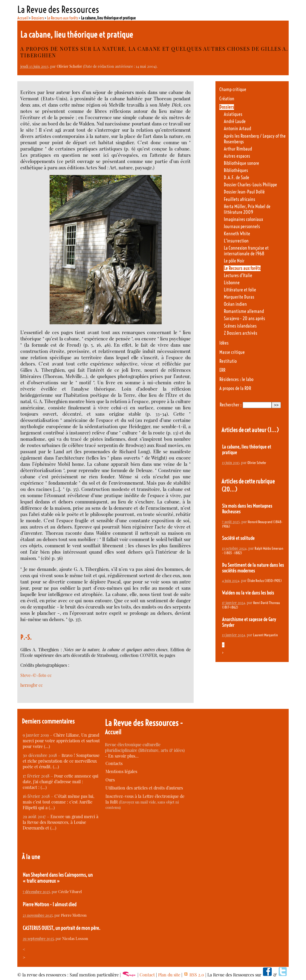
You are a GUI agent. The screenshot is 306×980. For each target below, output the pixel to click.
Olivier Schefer (69, 66)
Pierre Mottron (74, 915)
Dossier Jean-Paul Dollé (244, 192)
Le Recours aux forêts (62, 18)
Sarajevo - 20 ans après (244, 318)
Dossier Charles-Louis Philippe (250, 185)
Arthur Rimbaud (238, 149)
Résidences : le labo (236, 379)
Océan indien (235, 304)
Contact (147, 975)
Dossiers (38, 18)
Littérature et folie (240, 290)
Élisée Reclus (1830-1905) (265, 581)
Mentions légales (121, 771)
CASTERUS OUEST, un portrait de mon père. (62, 928)
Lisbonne (232, 283)
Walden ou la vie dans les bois (248, 593)
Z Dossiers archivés (241, 333)
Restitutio (228, 361)
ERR (222, 370)
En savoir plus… (123, 756)
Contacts (114, 763)
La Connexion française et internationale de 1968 (246, 251)
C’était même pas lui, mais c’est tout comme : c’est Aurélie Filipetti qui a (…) (59, 802)
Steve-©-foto (33, 675)
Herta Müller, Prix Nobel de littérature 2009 (247, 209)
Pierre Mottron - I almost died (50, 904)
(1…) (273, 430)
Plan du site (169, 975)
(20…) (229, 489)
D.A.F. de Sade (237, 178)
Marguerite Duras (239, 297)
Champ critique (233, 89)
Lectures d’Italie (238, 275)
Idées (224, 343)
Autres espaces (237, 156)
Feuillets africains (240, 199)
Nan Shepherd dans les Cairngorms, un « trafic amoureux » (58, 878)
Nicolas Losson (75, 938)
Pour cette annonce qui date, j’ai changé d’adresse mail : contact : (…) (61, 782)
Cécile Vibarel (70, 891)
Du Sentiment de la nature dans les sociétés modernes (253, 568)
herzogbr (29, 685)
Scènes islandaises (240, 326)
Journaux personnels (242, 226)
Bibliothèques (236, 170)
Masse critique (232, 352)
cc (50, 675)
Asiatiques (233, 114)
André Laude (235, 121)
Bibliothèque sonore (241, 163)
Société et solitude (238, 538)
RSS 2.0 (194, 975)
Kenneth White (237, 234)
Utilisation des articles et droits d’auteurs (144, 788)
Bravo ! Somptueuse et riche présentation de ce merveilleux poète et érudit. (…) (61, 761)
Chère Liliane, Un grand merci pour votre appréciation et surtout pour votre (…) (61, 741)
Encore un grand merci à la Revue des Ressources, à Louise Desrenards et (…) (61, 822)
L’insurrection (236, 241)
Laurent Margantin (266, 635)
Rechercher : (231, 405)
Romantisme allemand (244, 311)
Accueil (23, 18)
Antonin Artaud (237, 129)
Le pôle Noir (234, 261)
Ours (110, 780)
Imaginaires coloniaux (243, 219)
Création (227, 99)
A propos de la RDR (235, 388)
